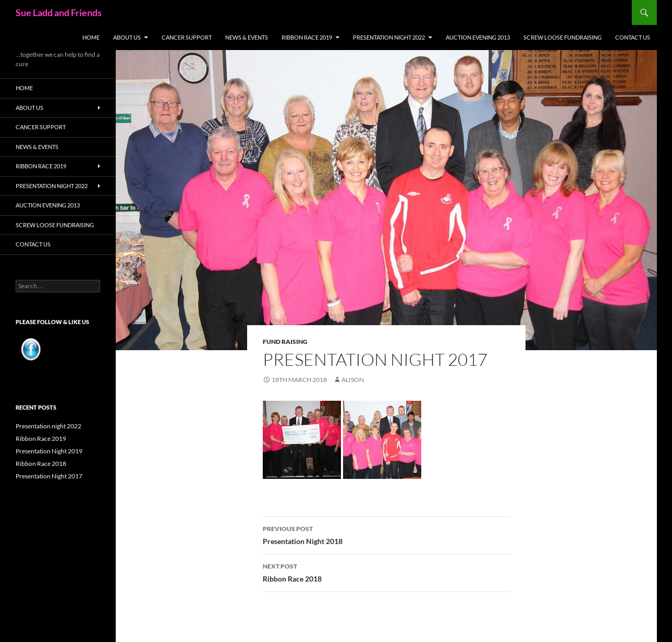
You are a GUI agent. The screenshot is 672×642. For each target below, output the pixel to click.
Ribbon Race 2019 (307, 37)
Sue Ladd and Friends (59, 13)
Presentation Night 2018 (386, 534)
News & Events (247, 37)
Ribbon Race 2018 (386, 572)
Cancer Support (187, 37)
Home (91, 37)
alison (353, 380)
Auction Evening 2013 (478, 37)
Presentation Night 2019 (49, 451)
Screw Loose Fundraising (563, 37)
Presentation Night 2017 (49, 476)
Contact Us (633, 37)
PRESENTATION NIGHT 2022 (389, 37)
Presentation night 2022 (48, 426)
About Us (127, 37)
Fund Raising (285, 342)
